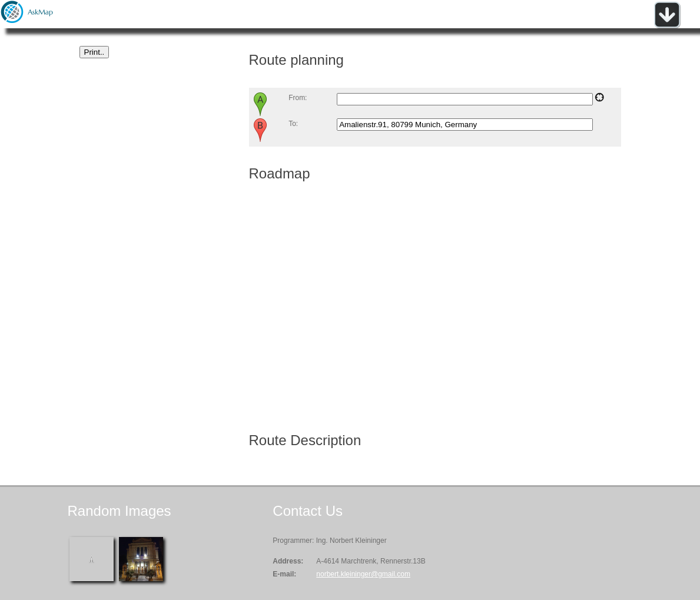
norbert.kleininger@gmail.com (363, 574)
